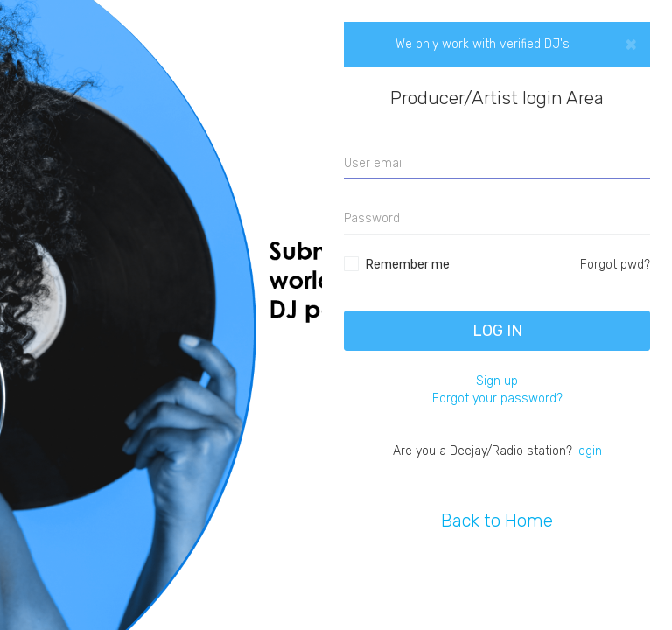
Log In (497, 331)
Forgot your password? (497, 399)
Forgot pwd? (615, 265)
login (589, 451)
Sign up (497, 381)
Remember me (408, 265)
